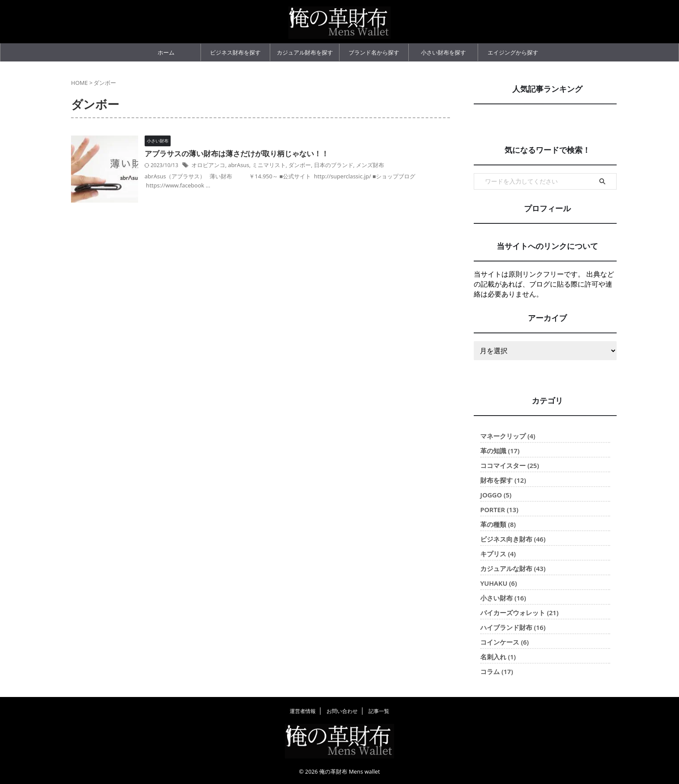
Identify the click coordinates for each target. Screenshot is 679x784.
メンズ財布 (377, 165)
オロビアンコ (226, 165)
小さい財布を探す (443, 52)
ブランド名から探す (374, 52)
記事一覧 (379, 711)
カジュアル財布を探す (305, 52)
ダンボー (312, 165)
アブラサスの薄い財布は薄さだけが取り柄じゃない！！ (251, 154)
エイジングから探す (513, 52)
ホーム (166, 52)
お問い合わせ (342, 711)
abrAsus (255, 165)
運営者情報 (303, 711)
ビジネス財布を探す (235, 52)
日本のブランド (343, 165)
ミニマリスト (283, 165)
